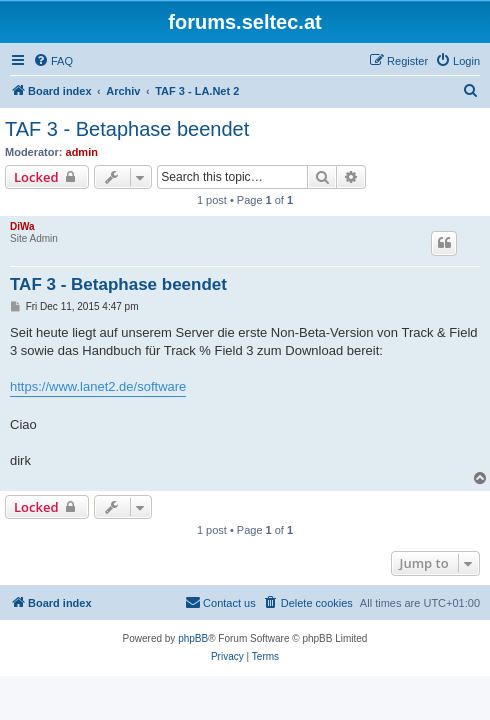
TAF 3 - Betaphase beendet (127, 129)
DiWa (22, 226)
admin (82, 152)
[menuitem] (53, 61)
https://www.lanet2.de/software (98, 386)
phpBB (193, 638)
